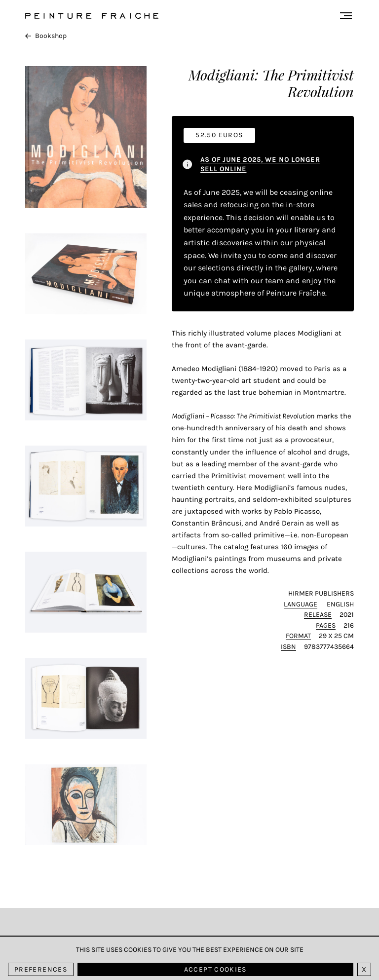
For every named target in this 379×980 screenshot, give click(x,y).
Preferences (41, 969)
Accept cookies (215, 969)
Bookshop (46, 36)
